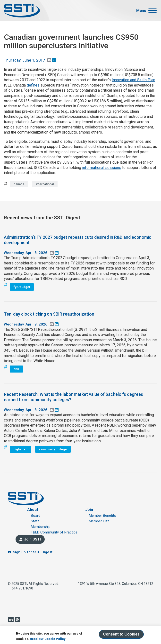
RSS (17, 620)
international (45, 184)
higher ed (21, 449)
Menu (141, 11)
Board (36, 516)
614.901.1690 (22, 588)
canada (19, 184)
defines (33, 85)
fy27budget (22, 287)
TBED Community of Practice (54, 532)
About (33, 510)
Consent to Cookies (121, 634)
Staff (35, 521)
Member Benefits (102, 516)
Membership (41, 527)
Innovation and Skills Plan (133, 80)
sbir (16, 369)
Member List (99, 521)
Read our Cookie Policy (48, 639)
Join (89, 510)
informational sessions (102, 168)
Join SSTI (32, 539)
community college (53, 449)
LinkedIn (11, 620)
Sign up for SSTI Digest (33, 552)
